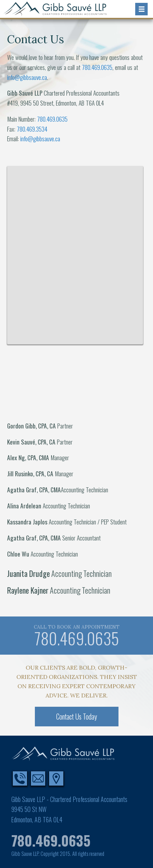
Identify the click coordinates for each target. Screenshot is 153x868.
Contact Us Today (77, 717)
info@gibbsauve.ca (27, 77)
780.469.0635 (97, 67)
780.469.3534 (32, 129)
